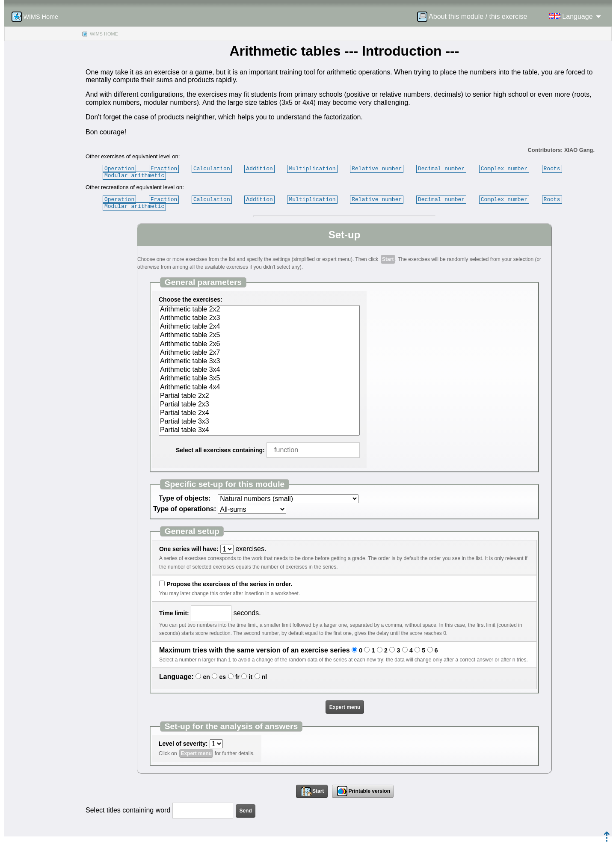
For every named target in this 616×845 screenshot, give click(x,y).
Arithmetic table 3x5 (259, 379)
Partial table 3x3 (259, 422)
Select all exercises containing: (220, 450)
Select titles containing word (128, 810)
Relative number (377, 169)
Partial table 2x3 (259, 405)
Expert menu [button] (345, 707)
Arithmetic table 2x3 (259, 318)
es (223, 677)
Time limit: (174, 613)
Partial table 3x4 (259, 430)
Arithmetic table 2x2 (259, 310)
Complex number (504, 169)
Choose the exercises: (191, 299)
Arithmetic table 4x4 (259, 388)
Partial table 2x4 (259, 413)
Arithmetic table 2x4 (259, 327)
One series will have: (189, 549)
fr (237, 677)
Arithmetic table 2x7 (259, 353)
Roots (552, 169)
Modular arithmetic (134, 175)
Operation (119, 169)
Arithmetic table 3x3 (259, 362)
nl (264, 677)
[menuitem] (475, 17)
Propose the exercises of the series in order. (229, 584)
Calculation (212, 169)
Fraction (164, 169)
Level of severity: (183, 744)
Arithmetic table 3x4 (259, 370)
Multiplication (312, 169)
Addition (259, 169)
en (207, 677)
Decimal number (441, 169)
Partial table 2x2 (259, 396)
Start (388, 259)
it (251, 677)
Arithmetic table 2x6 (259, 344)
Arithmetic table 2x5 (259, 335)
